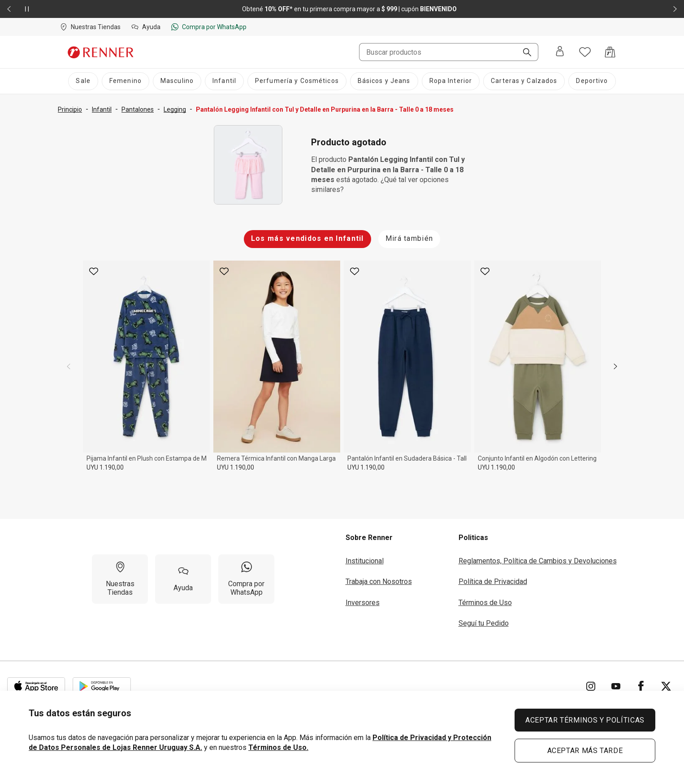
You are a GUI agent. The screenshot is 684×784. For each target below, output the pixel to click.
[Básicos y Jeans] (384, 81)
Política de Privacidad (493, 581)
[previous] (69, 366)
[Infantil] (224, 81)
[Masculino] (177, 81)
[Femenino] (126, 81)
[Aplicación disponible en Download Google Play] (102, 686)
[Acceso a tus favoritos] (585, 52)
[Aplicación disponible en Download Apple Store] (36, 686)
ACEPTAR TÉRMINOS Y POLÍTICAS (585, 720)
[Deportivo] (592, 81)
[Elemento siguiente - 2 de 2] (675, 9)
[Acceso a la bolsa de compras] (610, 52)
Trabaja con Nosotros (379, 581)
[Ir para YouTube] (616, 686)
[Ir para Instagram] (591, 686)
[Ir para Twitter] (666, 686)
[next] (615, 366)
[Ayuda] (183, 579)
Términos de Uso (485, 603)
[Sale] (83, 81)
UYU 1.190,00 (105, 467)
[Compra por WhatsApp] (246, 579)
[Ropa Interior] (451, 81)
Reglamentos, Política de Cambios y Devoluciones (538, 561)
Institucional (365, 561)
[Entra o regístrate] (560, 52)
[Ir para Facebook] (641, 686)
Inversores (363, 603)
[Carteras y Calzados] (524, 81)
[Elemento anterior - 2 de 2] (9, 9)
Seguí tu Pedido (484, 623)
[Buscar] (524, 53)
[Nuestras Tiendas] (120, 579)
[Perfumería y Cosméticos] (297, 81)
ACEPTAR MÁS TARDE (585, 751)
